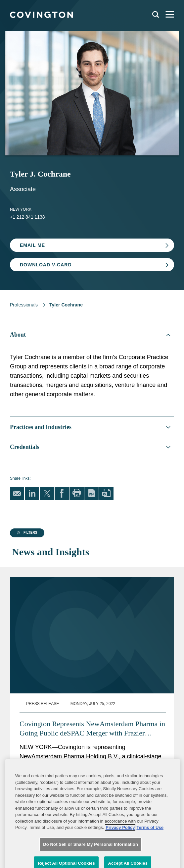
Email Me (32, 245)
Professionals (24, 305)
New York (21, 209)
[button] (26, 591)
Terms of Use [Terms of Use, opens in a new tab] (150, 853)
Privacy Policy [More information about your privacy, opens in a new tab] (120, 853)
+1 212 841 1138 (27, 217)
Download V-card (46, 265)
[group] (33, 592)
